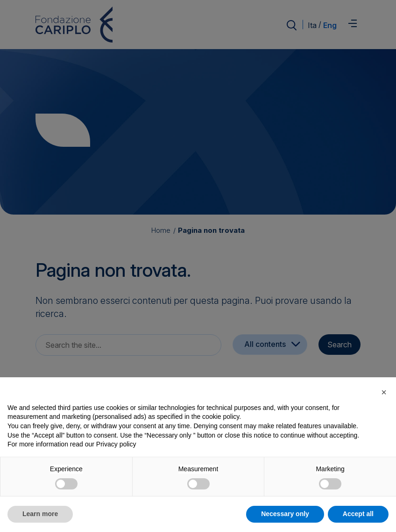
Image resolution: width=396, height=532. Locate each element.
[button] (384, 392)
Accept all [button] (358, 514)
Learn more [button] (40, 514)
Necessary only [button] (285, 514)
